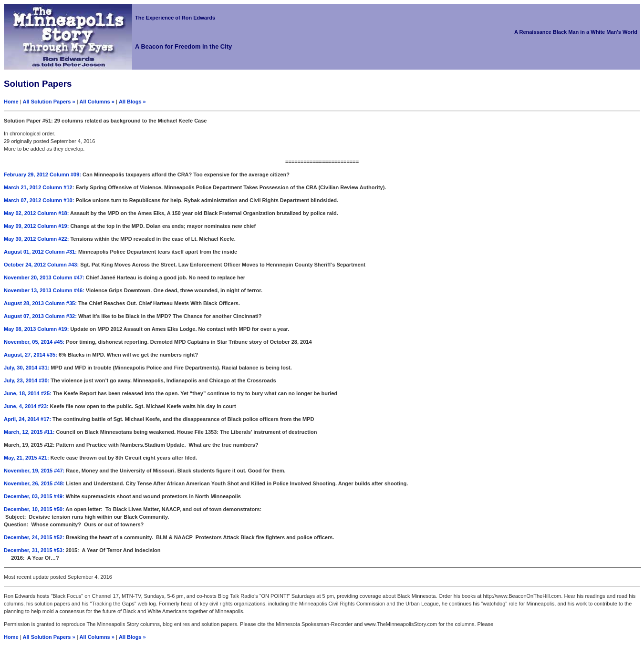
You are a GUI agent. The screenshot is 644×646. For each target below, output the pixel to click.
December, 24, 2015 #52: (34, 537)
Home (11, 102)
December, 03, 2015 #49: (34, 496)
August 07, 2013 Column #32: (40, 316)
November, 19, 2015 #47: (34, 471)
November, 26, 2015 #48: (34, 483)
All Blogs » (132, 102)
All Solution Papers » (49, 102)
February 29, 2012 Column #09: (42, 174)
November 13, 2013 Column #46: (45, 290)
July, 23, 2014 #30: (26, 380)
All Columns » (97, 102)
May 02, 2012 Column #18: (36, 213)
